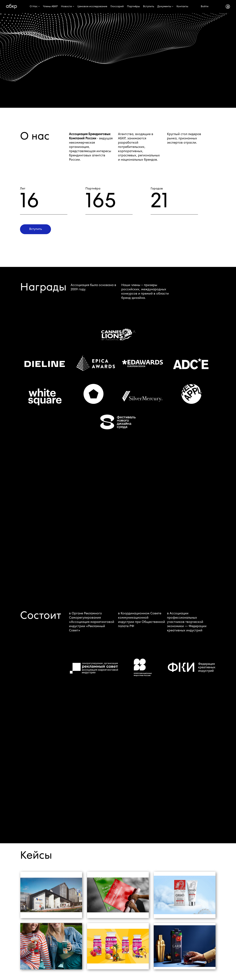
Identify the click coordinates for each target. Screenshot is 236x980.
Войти (205, 7)
